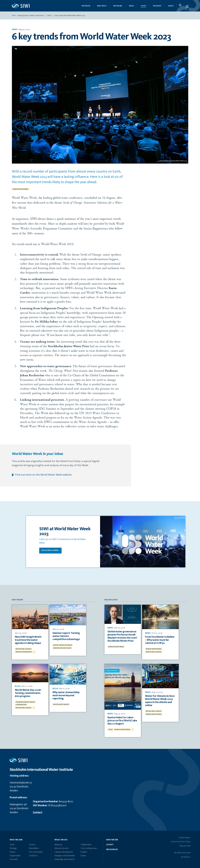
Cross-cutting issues (89, 847)
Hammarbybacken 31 (21, 781)
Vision (12, 843)
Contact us (33, 854)
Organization (15, 854)
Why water (112, 838)
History (13, 851)
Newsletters (34, 847)
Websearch (182, 851)
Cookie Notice (184, 836)
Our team (14, 858)
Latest (143, 7)
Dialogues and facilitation (65, 854)
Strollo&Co (186, 856)
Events (171, 7)
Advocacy (58, 843)
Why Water (86, 7)
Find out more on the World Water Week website (43, 476)
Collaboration (86, 843)
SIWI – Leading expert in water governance (28, 17)
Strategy (13, 847)
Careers (32, 843)
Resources (157, 7)
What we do (102, 7)
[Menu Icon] (187, 7)
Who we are (118, 7)
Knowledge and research (65, 858)
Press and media (36, 851)
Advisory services (61, 847)
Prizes (131, 7)
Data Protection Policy (181, 840)
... (34, 651)
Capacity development (63, 851)
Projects (84, 851)
